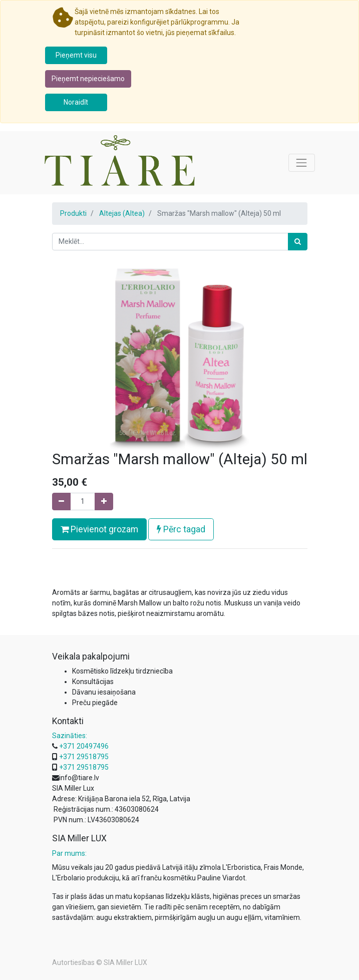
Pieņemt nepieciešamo (88, 79)
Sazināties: (70, 736)
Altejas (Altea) (122, 213)
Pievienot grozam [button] (99, 529)
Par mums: (69, 853)
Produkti (73, 213)
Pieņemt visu (76, 55)
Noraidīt (76, 102)
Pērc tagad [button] (181, 529)
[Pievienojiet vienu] (104, 502)
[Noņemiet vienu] (61, 502)
